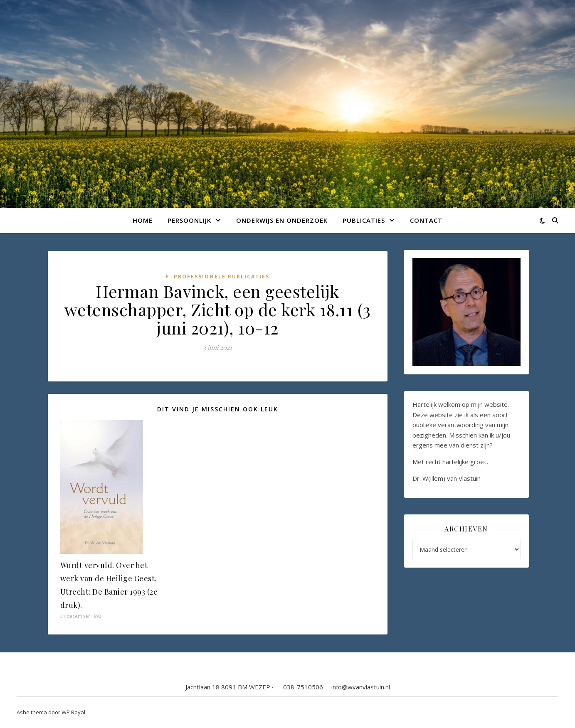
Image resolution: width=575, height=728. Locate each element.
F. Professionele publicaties (217, 277)
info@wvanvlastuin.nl (361, 687)
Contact (426, 220)
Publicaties (364, 220)
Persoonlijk (189, 220)
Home (143, 220)
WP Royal (73, 712)
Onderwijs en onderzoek (282, 220)
